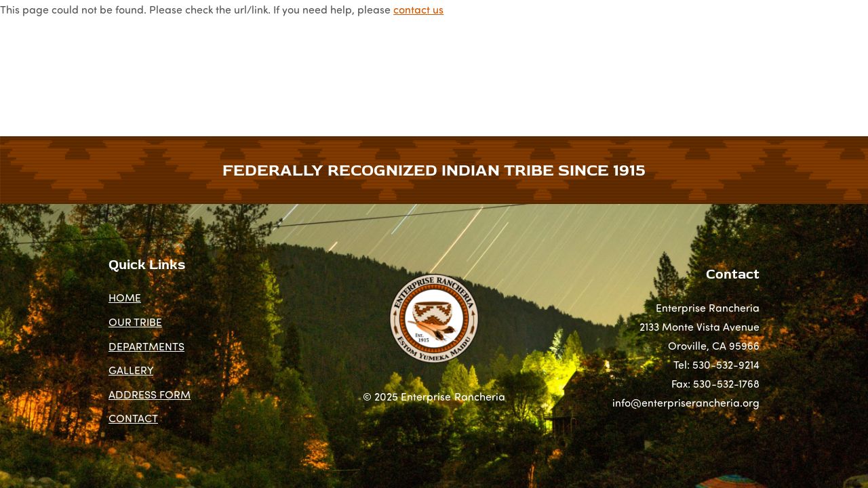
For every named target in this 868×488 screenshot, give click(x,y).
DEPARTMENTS (289, 70)
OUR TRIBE (204, 70)
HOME (142, 70)
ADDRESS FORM (584, 70)
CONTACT (783, 70)
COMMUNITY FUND (691, 70)
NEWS (375, 70)
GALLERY (501, 70)
